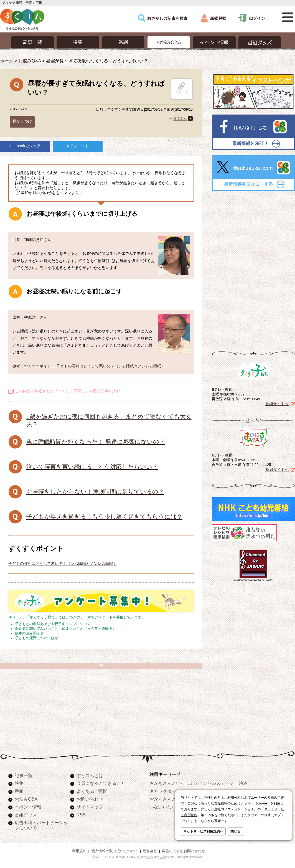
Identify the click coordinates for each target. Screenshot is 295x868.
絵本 (243, 783)
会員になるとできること (101, 783)
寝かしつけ (22, 121)
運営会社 (150, 851)
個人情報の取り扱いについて (115, 851)
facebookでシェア (25, 146)
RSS (81, 815)
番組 (19, 791)
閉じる (235, 831)
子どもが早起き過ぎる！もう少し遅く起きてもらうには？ (104, 517)
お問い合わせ (90, 799)
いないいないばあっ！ (172, 807)
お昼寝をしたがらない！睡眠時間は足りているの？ (95, 492)
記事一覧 (24, 775)
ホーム (7, 61)
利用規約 (79, 851)
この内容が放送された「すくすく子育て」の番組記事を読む (68, 391)
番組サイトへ (277, 404)
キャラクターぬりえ (169, 791)
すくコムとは (90, 775)
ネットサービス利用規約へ (203, 831)
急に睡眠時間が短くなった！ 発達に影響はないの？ (96, 442)
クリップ (182, 88)
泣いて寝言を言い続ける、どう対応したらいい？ (92, 467)
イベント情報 (28, 807)
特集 (19, 783)
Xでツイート (77, 146)
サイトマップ (90, 807)
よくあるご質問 (92, 791)
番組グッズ (26, 815)
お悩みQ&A (30, 61)
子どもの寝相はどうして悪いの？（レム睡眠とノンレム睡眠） (63, 564)
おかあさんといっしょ (172, 799)
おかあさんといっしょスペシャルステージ (192, 783)
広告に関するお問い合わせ (184, 851)
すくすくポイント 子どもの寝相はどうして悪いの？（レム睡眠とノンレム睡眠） (95, 366)
